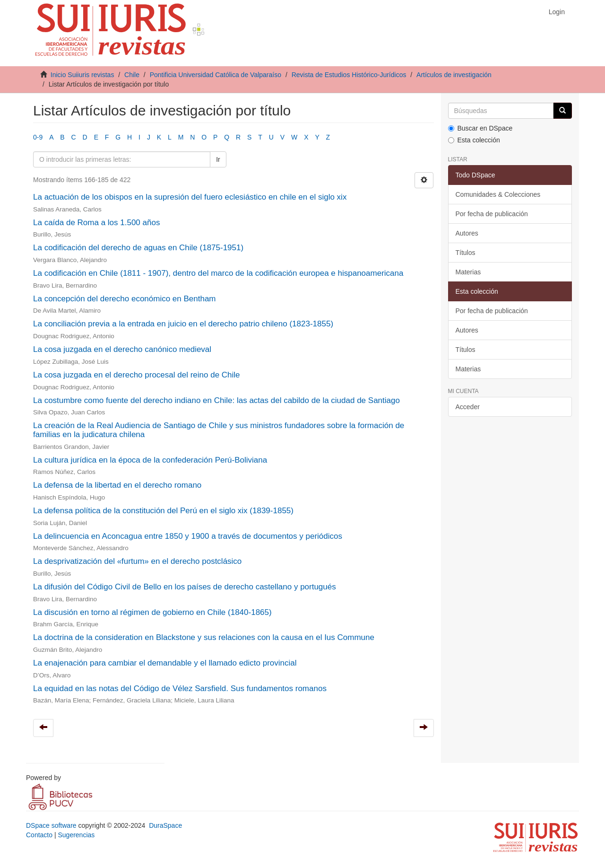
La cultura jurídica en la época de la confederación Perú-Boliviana (150, 460)
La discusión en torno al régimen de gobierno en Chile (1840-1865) (152, 612)
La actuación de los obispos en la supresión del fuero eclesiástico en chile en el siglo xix (190, 197)
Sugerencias (76, 835)
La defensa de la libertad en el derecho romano (117, 485)
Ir (218, 159)
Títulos (466, 253)
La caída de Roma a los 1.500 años (96, 223)
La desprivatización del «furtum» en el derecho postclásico (137, 561)
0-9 (38, 137)
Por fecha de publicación (492, 214)
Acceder (468, 407)
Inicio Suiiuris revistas (82, 75)
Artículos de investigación (454, 75)
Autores (467, 233)
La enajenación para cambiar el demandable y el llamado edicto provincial (165, 663)
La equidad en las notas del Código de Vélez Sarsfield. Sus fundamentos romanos (180, 688)
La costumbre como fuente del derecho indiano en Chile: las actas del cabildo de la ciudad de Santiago (216, 400)
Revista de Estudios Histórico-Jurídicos (349, 75)
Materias (468, 272)
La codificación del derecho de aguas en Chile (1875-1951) (138, 248)
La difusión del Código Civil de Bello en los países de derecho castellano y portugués (185, 587)
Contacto (39, 835)
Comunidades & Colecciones (498, 194)
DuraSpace (165, 825)
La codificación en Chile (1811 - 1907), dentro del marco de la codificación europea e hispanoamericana (218, 273)
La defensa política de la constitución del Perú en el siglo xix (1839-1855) (163, 511)
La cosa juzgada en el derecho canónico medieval (122, 349)
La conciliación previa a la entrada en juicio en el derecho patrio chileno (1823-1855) (183, 324)
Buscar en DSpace (480, 128)
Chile (132, 75)
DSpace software (51, 825)
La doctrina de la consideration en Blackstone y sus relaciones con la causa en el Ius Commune (204, 637)
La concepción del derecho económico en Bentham (125, 299)
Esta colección (474, 140)
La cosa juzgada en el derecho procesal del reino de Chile (137, 375)
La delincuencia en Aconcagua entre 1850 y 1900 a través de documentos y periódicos (188, 536)
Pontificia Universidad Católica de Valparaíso (216, 75)
